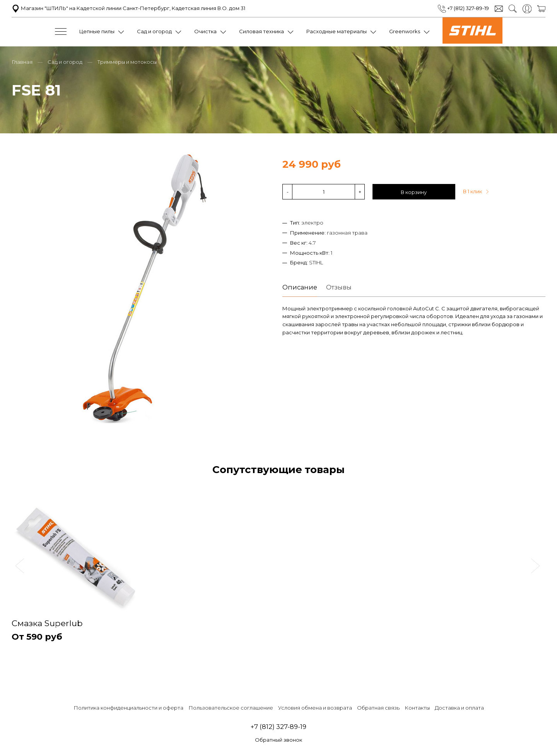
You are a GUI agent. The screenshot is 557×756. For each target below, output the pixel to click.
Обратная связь (378, 707)
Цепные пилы (97, 31)
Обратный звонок (278, 740)
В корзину (414, 191)
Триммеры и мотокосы (127, 61)
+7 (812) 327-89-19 (463, 8)
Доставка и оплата (459, 707)
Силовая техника (261, 31)
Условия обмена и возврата (315, 707)
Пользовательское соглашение (231, 707)
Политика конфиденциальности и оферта (128, 707)
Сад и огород (154, 31)
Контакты (417, 707)
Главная (22, 61)
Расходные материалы (337, 31)
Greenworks (405, 31)
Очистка (205, 31)
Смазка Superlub (49, 623)
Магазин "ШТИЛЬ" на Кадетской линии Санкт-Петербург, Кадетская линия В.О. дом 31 (128, 8)
